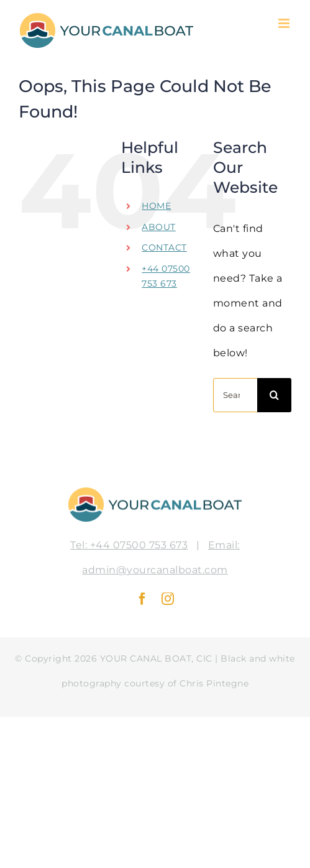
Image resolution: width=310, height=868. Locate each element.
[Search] (274, 395)
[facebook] (143, 599)
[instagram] (168, 599)
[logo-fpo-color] (155, 492)
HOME (156, 206)
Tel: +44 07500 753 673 (129, 545)
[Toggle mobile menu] (285, 23)
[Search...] (235, 395)
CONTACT (164, 247)
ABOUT (159, 227)
